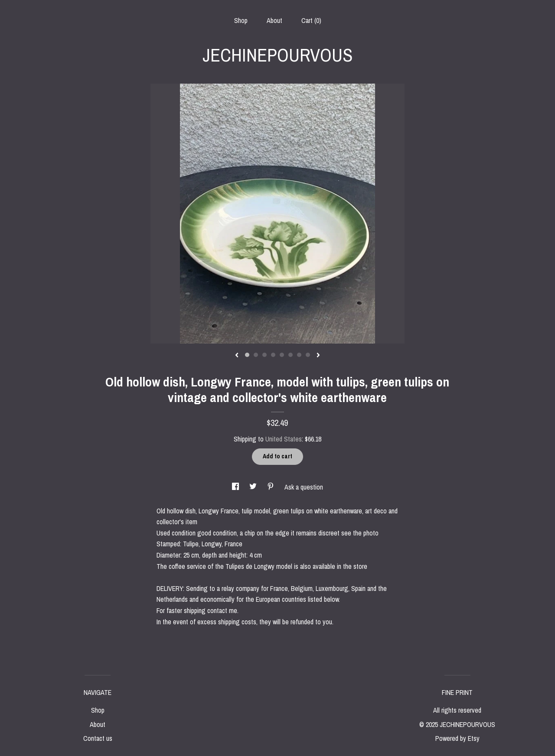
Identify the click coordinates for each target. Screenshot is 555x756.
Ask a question (304, 487)
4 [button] (273, 355)
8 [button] (308, 355)
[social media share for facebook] (236, 487)
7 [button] (299, 355)
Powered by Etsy (457, 738)
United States (284, 439)
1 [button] (247, 355)
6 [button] (291, 355)
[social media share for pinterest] (271, 487)
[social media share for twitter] (254, 487)
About (274, 20)
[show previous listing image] (237, 356)
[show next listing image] (318, 356)
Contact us (98, 738)
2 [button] (256, 355)
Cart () (311, 20)
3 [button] (264, 355)
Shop (241, 20)
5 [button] (282, 355)
